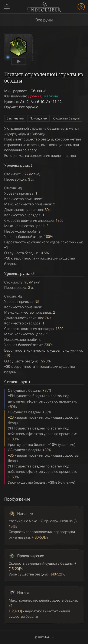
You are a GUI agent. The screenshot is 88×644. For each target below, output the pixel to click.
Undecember (44, 7)
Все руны (44, 20)
